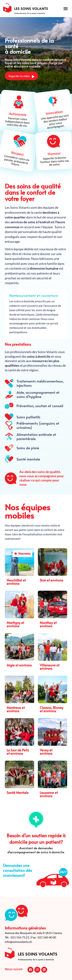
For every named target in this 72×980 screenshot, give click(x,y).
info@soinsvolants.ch (18, 942)
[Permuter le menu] (66, 9)
